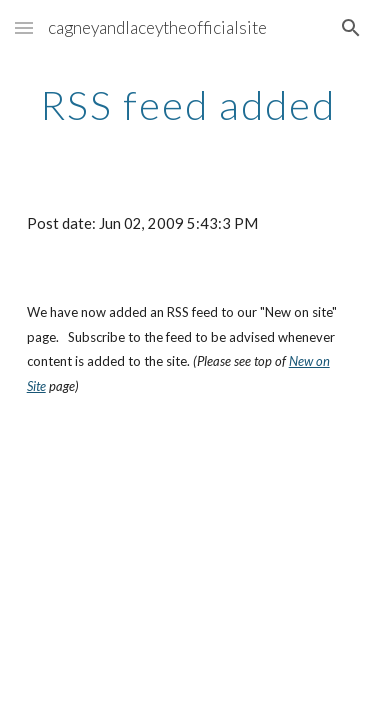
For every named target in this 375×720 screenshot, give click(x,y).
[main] (188, 105)
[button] (24, 27)
